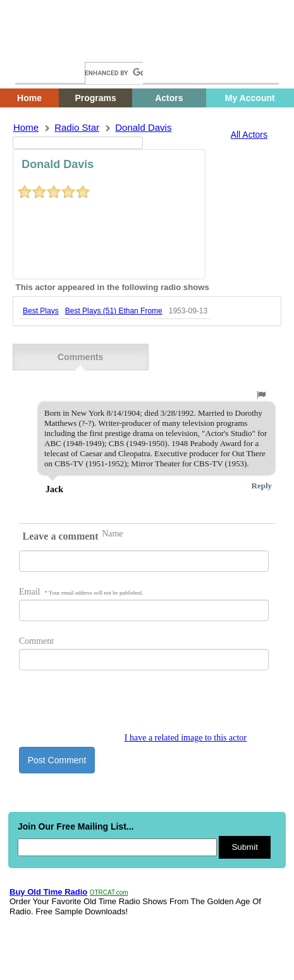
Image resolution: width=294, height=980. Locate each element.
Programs (95, 98)
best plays (41, 311)
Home (35, 49)
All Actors (249, 135)
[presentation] (115, 708)
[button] (261, 395)
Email (81, 592)
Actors (169, 98)
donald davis (143, 127)
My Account (250, 98)
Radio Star (77, 127)
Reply (262, 486)
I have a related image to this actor (186, 738)
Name (112, 534)
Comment (36, 641)
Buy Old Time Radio (48, 892)
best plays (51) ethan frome (114, 311)
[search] (114, 73)
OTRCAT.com (109, 892)
